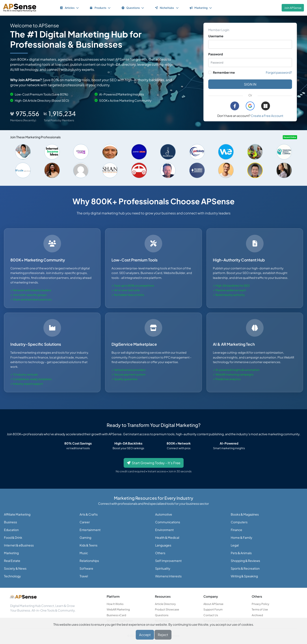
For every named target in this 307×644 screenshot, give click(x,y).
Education (11, 530)
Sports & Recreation (245, 568)
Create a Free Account (267, 116)
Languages (163, 545)
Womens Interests (168, 576)
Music (84, 553)
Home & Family (242, 537)
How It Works (115, 604)
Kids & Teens (88, 545)
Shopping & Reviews (245, 561)
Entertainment (90, 530)
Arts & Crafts (89, 514)
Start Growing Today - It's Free (154, 463)
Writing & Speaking (244, 576)
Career (85, 522)
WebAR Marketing (118, 609)
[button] (250, 106)
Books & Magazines (245, 514)
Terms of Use (260, 609)
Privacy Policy (260, 604)
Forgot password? (279, 72)
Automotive (164, 514)
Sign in (250, 84)
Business (10, 522)
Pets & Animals (241, 553)
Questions (162, 615)
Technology (12, 576)
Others (160, 553)
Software (86, 568)
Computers (239, 522)
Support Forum (213, 609)
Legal (235, 545)
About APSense (213, 604)
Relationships (89, 561)
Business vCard (116, 615)
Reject (163, 635)
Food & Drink (13, 537)
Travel (84, 576)
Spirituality (163, 568)
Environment (164, 530)
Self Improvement (168, 561)
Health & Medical (167, 537)
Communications (168, 522)
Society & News (15, 568)
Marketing (11, 553)
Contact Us (211, 615)
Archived (257, 615)
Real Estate (12, 561)
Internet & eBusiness (19, 545)
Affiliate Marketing (17, 514)
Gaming (85, 537)
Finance (236, 530)
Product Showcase (167, 609)
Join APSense (293, 8)
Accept (145, 635)
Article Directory (165, 604)
